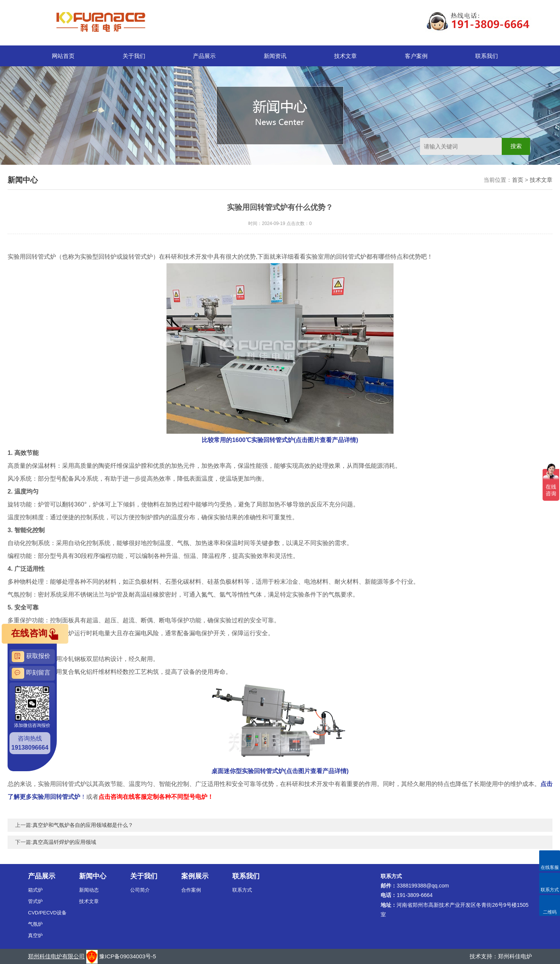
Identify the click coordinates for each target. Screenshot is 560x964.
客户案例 (416, 56)
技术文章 (345, 56)
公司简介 (140, 890)
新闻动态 (89, 890)
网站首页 (63, 56)
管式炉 (35, 901)
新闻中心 (93, 876)
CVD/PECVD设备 (47, 913)
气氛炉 (35, 924)
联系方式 (242, 890)
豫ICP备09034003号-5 (128, 956)
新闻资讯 (275, 56)
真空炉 (35, 935)
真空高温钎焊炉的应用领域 (64, 842)
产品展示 (204, 56)
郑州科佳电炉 (515, 956)
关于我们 (134, 56)
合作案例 (191, 890)
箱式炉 (35, 890)
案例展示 (195, 876)
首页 (518, 180)
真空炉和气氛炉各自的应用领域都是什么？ (83, 825)
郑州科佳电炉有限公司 (56, 956)
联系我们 (487, 56)
